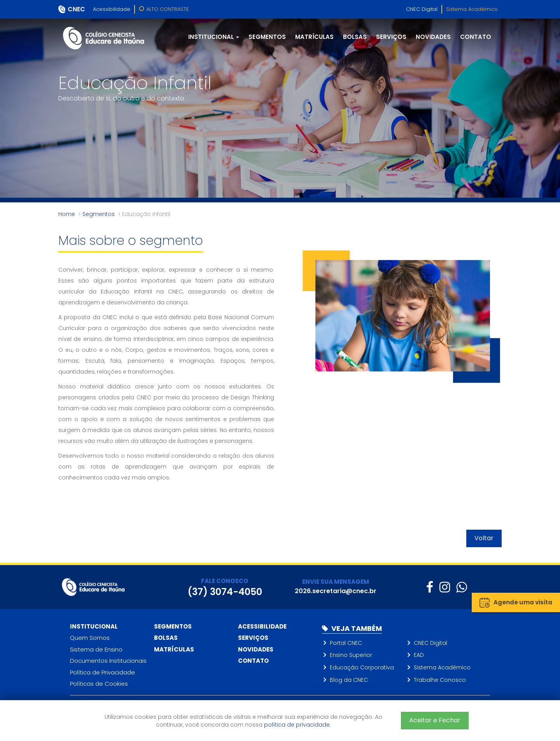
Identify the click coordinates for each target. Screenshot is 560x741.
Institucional (94, 626)
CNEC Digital (422, 9)
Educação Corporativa (362, 667)
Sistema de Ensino (96, 649)
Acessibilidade (112, 9)
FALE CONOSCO (225, 581)
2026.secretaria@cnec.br (336, 591)
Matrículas (314, 37)
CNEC (76, 9)
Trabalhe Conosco (440, 680)
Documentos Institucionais (108, 661)
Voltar (484, 538)
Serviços (391, 37)
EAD (419, 655)
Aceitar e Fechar (435, 720)
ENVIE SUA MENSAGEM (336, 582)
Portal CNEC (346, 643)
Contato (476, 37)
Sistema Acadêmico (472, 9)
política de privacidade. (297, 725)
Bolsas (355, 37)
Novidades (433, 37)
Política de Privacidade (102, 672)
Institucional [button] (214, 37)
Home (67, 214)
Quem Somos (90, 638)
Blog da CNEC (349, 680)
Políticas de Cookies (99, 684)
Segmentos (267, 37)
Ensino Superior (351, 655)
